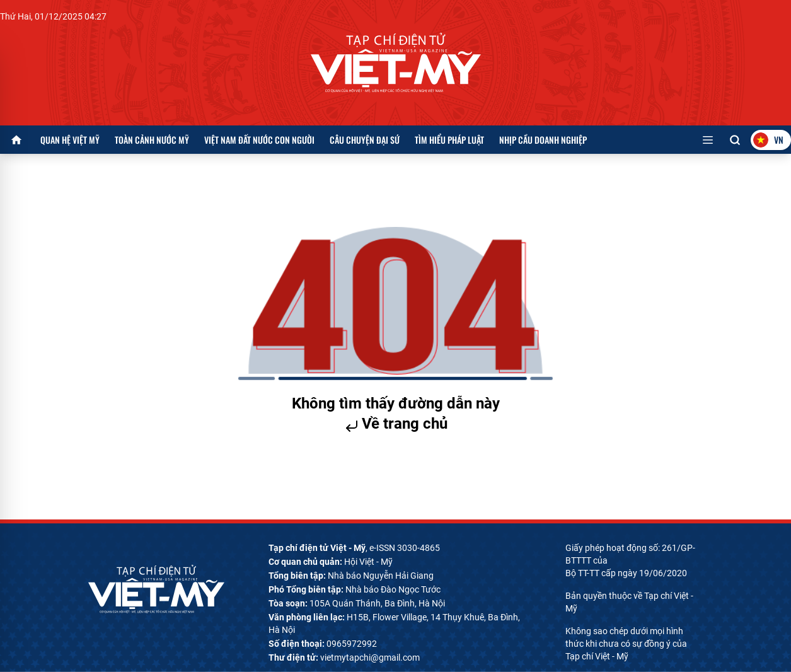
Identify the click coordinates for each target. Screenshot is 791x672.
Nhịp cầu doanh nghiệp (543, 140)
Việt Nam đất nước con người (259, 140)
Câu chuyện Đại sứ (365, 140)
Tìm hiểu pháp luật (449, 140)
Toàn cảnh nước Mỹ (152, 140)
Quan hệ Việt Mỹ (70, 140)
